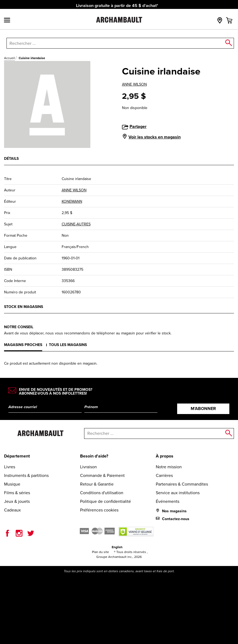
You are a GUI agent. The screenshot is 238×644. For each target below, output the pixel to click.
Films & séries (17, 493)
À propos (165, 456)
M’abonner (203, 409)
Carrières (164, 475)
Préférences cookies (99, 510)
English (117, 547)
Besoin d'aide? (94, 456)
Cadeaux (12, 510)
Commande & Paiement (102, 475)
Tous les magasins (68, 345)
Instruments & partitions (26, 475)
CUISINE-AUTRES (76, 224)
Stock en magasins (24, 307)
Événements (168, 501)
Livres (10, 467)
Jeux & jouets (17, 501)
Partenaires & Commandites (182, 484)
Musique (12, 484)
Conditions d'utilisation (102, 493)
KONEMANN (72, 201)
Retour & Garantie (97, 484)
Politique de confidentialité (105, 501)
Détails (11, 159)
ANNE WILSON (134, 84)
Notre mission (169, 467)
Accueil (9, 58)
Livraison (88, 467)
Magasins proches (23, 345)
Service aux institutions (178, 493)
